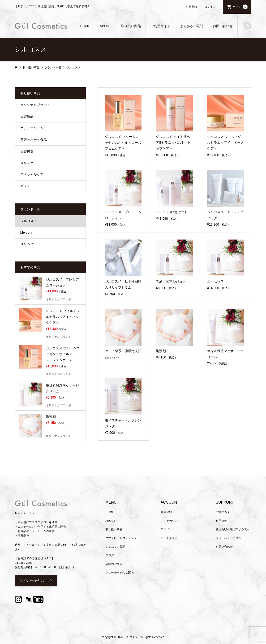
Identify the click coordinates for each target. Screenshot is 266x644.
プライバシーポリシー (230, 538)
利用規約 (221, 521)
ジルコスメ (29, 221)
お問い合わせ (223, 26)
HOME (85, 26)
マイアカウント (171, 521)
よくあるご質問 (192, 26)
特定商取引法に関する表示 (233, 529)
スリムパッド (30, 244)
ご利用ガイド (160, 26)
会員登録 (192, 7)
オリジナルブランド (35, 105)
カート (240, 7)
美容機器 (27, 151)
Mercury (26, 232)
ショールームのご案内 (120, 572)
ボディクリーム (32, 128)
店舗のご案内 (114, 564)
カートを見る (169, 538)
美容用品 (27, 116)
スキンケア (29, 163)
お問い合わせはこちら (36, 581)
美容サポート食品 (34, 140)
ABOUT (105, 26)
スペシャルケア (32, 174)
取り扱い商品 (131, 26)
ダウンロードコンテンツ (121, 538)
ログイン (210, 7)
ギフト (25, 186)
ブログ (110, 555)
